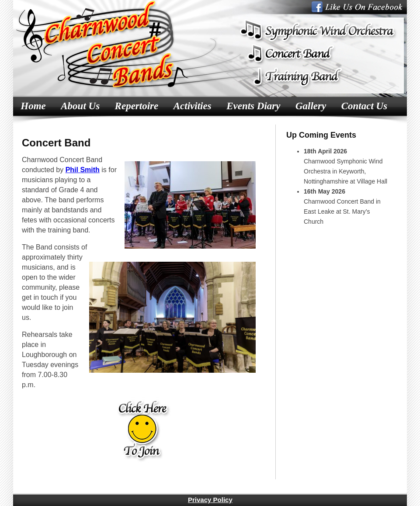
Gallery (311, 106)
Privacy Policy (210, 500)
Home (33, 106)
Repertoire (137, 106)
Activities (193, 106)
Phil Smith (83, 170)
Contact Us (364, 106)
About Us (80, 106)
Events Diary (253, 106)
